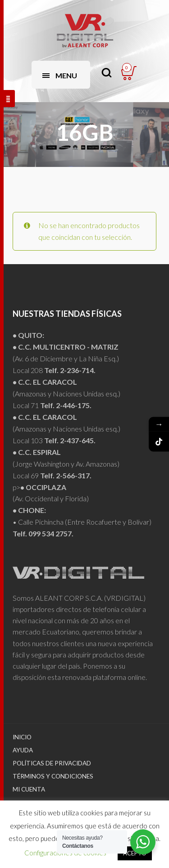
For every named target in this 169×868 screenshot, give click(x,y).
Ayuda (23, 750)
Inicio (22, 737)
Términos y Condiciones (53, 776)
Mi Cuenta (29, 789)
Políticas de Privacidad (52, 763)
